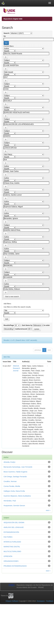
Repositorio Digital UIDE (13, 19)
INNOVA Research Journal (16, 368)
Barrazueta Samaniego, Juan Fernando (18, 467)
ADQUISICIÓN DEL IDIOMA (14, 522)
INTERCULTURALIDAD (12, 542)
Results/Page (9, 325)
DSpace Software (12, 601)
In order (47, 325)
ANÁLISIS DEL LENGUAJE (14, 527)
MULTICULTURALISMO (12, 551)
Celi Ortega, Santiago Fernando (15, 477)
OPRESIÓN (8, 556)
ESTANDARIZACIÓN (11, 532)
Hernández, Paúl (10, 501)
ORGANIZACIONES (11, 561)
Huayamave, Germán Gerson (14, 506)
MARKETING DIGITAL (12, 547)
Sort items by (27, 325)
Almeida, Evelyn (9, 462)
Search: (7, 33)
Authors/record (21, 329)
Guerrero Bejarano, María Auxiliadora (17, 496)
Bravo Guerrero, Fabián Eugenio (15, 472)
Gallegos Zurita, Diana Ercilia (14, 491)
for (5, 36)
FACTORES (8, 537)
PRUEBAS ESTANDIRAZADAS (15, 566)
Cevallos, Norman (10, 481)
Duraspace (41, 601)
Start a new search (12, 297)
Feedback (50, 601)
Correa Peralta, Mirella (12, 486)
